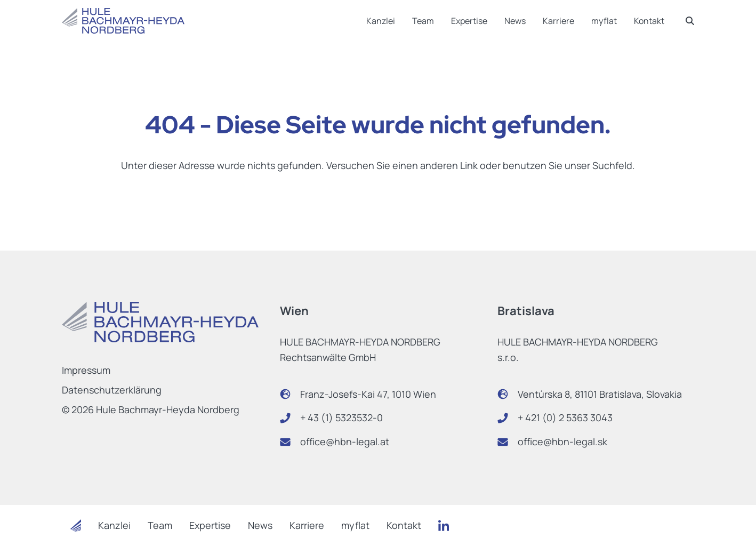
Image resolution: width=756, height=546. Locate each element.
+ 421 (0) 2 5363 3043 (565, 417)
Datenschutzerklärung (112, 390)
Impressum (86, 370)
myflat (604, 21)
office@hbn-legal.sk (562, 441)
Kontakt (649, 21)
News (515, 21)
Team (423, 21)
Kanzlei (381, 21)
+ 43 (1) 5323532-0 (341, 417)
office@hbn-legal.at (345, 441)
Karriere (558, 21)
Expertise (469, 21)
